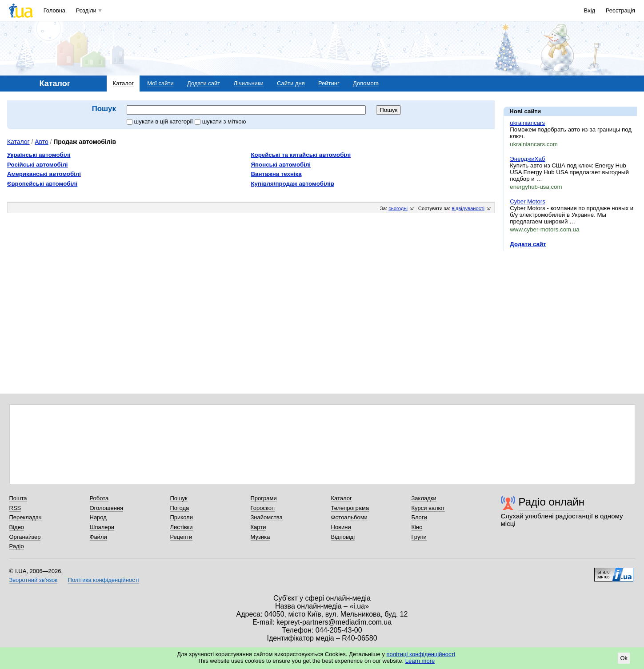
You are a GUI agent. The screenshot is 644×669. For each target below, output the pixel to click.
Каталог (123, 83)
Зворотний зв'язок (33, 580)
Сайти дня (291, 83)
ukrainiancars (527, 123)
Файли (98, 537)
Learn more (420, 661)
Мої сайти (160, 83)
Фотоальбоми (349, 517)
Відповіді (343, 537)
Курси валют (428, 508)
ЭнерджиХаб (527, 159)
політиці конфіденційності (421, 654)
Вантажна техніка (276, 174)
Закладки (424, 498)
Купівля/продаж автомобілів (293, 184)
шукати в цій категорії (161, 121)
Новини (341, 527)
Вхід (590, 10)
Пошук (179, 498)
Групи (419, 537)
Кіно (417, 527)
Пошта (18, 498)
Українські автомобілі (39, 155)
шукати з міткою (220, 121)
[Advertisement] (570, 312)
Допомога (366, 83)
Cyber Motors (528, 201)
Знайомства (267, 517)
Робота (99, 498)
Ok (624, 658)
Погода (180, 508)
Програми (264, 498)
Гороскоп (263, 508)
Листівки (182, 527)
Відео (17, 527)
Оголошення (107, 508)
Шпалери (102, 527)
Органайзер (25, 537)
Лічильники (249, 83)
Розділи (86, 10)
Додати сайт (204, 83)
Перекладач (26, 517)
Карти (258, 527)
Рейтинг (329, 83)
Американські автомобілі (44, 174)
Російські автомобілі (38, 165)
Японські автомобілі (281, 165)
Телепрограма (350, 508)
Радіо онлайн (552, 502)
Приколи (182, 517)
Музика (260, 537)
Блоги (419, 517)
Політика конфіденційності (104, 580)
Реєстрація (620, 10)
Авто (41, 142)
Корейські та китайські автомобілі (301, 155)
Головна (54, 10)
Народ (98, 517)
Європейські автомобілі (42, 184)
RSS (15, 508)
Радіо (17, 546)
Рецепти (181, 537)
